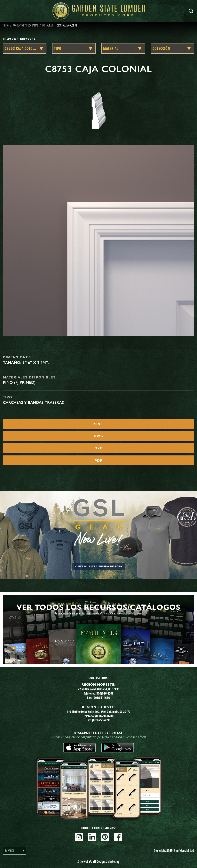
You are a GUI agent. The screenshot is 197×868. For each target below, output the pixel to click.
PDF (98, 461)
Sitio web (98, 862)
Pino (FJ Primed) (19, 382)
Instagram (79, 837)
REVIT (98, 424)
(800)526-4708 (104, 693)
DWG (99, 436)
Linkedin (92, 837)
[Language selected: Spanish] (15, 851)
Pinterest (105, 837)
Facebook (118, 837)
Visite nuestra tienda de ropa (98, 566)
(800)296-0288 (104, 716)
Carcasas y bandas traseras (33, 402)
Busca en (191, 11)
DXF (98, 448)
